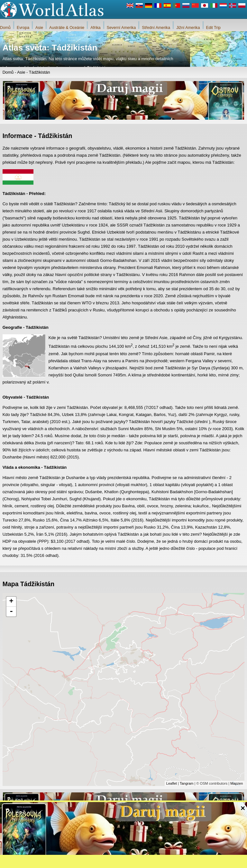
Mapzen (237, 783)
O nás (103, 862)
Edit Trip (213, 28)
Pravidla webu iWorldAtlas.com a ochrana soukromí (156, 862)
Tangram (187, 783)
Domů (5, 28)
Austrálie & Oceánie (67, 28)
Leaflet (172, 783)
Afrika (96, 28)
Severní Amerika (121, 28)
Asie (39, 28)
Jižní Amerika (188, 28)
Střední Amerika (156, 28)
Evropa (23, 28)
